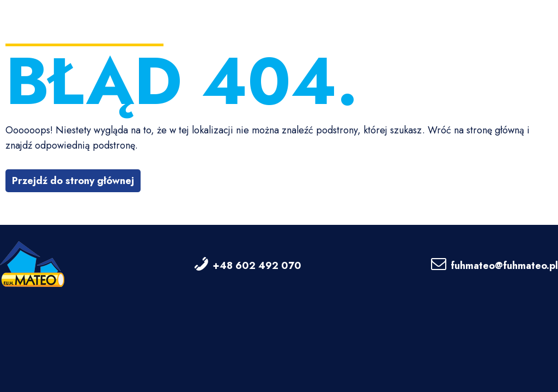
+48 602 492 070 (257, 266)
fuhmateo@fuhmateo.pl (504, 266)
